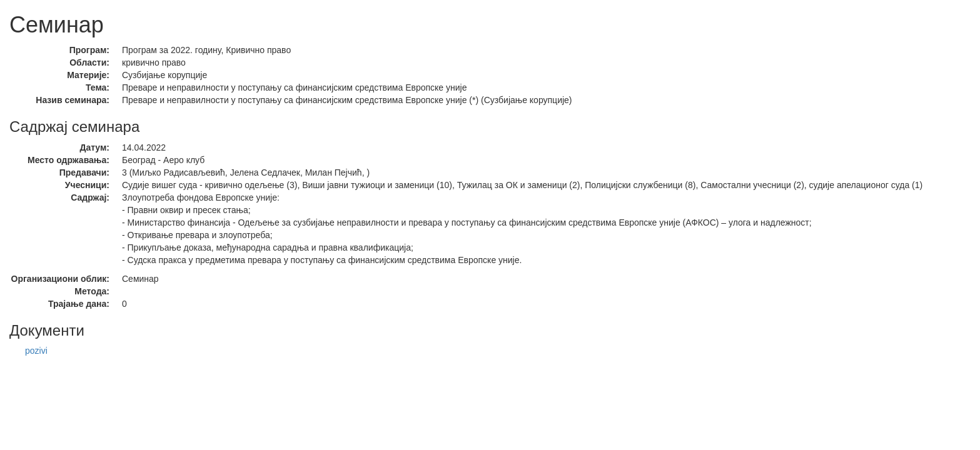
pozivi (36, 351)
